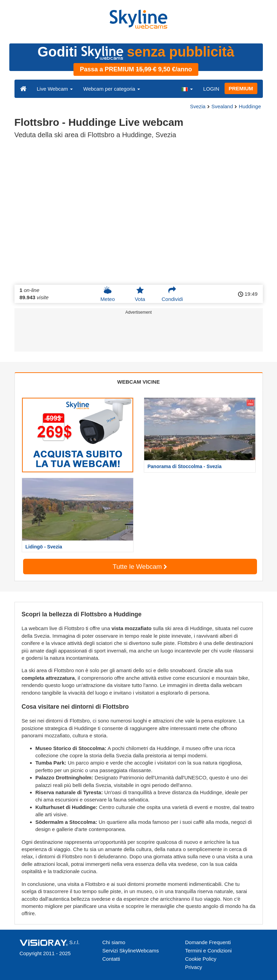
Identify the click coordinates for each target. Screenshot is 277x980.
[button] (187, 89)
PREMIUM (241, 88)
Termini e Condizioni (209, 951)
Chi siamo (114, 942)
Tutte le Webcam (140, 567)
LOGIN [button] (211, 89)
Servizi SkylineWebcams (131, 951)
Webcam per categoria (112, 89)
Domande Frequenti (208, 942)
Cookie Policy (201, 959)
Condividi (172, 294)
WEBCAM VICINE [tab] (138, 382)
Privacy (194, 967)
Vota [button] (140, 294)
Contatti (111, 959)
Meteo (108, 294)
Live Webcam (55, 89)
